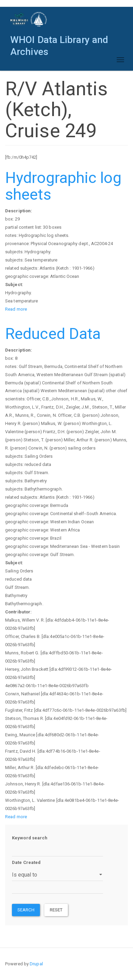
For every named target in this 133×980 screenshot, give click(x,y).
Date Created (26, 862)
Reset (56, 910)
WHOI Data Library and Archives (59, 41)
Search (26, 910)
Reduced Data (53, 334)
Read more (16, 309)
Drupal (36, 964)
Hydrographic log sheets (63, 186)
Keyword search (30, 838)
